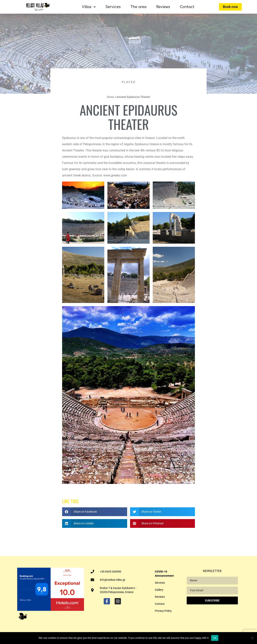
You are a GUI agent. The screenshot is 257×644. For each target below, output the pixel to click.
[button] (95, 512)
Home (110, 97)
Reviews (163, 7)
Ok (215, 638)
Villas (89, 7)
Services (113, 7)
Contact (187, 7)
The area (138, 7)
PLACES (129, 82)
